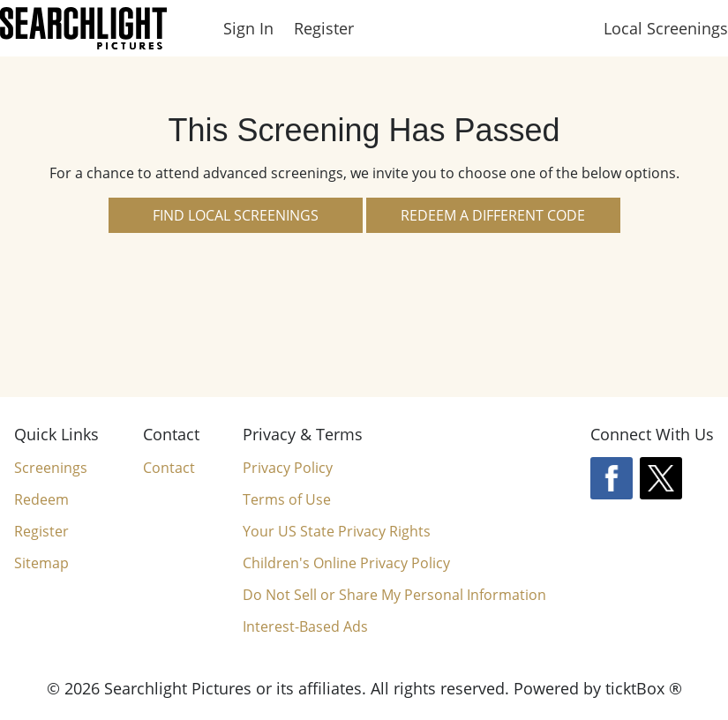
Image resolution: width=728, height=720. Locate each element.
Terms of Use (287, 499)
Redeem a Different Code (493, 215)
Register (324, 28)
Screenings (51, 468)
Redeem (41, 499)
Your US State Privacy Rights (337, 531)
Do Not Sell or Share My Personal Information (394, 595)
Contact (169, 468)
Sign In (248, 28)
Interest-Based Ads (305, 626)
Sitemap (41, 563)
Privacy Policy (288, 468)
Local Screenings (666, 28)
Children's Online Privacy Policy (346, 563)
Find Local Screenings (236, 215)
